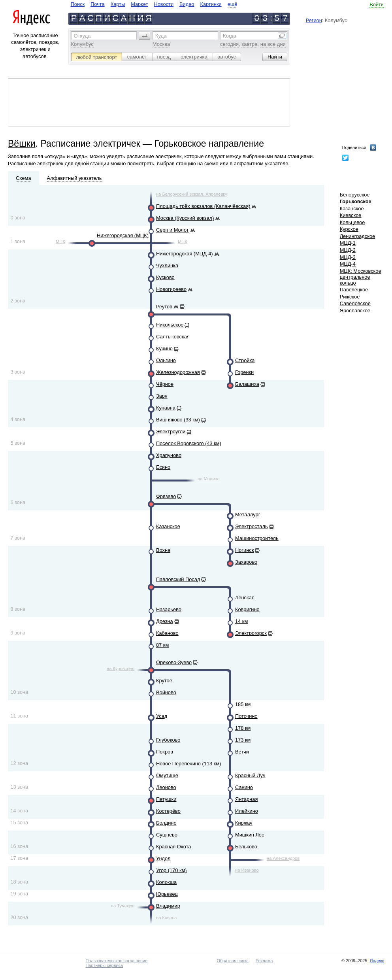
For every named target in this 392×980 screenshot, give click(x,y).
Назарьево (169, 609)
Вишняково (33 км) (178, 420)
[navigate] (154, 4)
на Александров (283, 858)
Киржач (244, 823)
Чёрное (165, 384)
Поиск (78, 4)
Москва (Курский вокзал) (185, 218)
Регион (314, 20)
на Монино (209, 479)
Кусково (165, 277)
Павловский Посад (178, 579)
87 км (162, 645)
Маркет (139, 4)
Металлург (248, 515)
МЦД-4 (348, 264)
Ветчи (242, 752)
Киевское (351, 215)
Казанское (168, 526)
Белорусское (355, 195)
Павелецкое (354, 290)
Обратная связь (233, 961)
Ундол (163, 858)
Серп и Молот (172, 230)
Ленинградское (358, 236)
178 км (243, 728)
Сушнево (167, 835)
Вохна (163, 550)
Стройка (245, 360)
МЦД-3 (348, 257)
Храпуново (169, 455)
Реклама (264, 961)
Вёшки (22, 144)
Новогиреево (171, 289)
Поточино (246, 716)
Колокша (166, 882)
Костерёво (168, 811)
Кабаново (167, 633)
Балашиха (247, 384)
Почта (98, 4)
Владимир (168, 906)
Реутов (164, 307)
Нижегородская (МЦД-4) (185, 254)
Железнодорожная (178, 372)
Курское (349, 229)
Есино (163, 467)
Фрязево (166, 496)
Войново (166, 692)
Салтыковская (173, 337)
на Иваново (247, 870)
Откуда (82, 36)
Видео (187, 4)
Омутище (167, 775)
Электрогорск (251, 633)
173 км (243, 740)
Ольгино (166, 360)
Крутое (164, 681)
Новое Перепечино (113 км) (188, 764)
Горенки (244, 372)
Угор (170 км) (171, 870)
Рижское (350, 297)
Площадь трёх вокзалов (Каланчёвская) (203, 206)
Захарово (246, 562)
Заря (162, 396)
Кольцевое (352, 222)
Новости (164, 4)
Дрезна (165, 621)
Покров (165, 752)
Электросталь (252, 526)
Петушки (166, 799)
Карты (118, 4)
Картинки (211, 4)
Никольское (170, 325)
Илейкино (247, 811)
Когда (230, 36)
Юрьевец (167, 894)
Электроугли (171, 431)
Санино (244, 787)
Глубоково (168, 740)
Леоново (166, 787)
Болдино (166, 823)
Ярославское (355, 311)
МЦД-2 (348, 250)
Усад (162, 716)
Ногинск (244, 550)
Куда (161, 36)
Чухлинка (167, 265)
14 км (241, 621)
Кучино (164, 348)
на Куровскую (121, 668)
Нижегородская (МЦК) (123, 235)
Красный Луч (250, 775)
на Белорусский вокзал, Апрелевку (192, 194)
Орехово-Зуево (174, 662)
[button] (145, 36)
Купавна (166, 408)
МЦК (60, 242)
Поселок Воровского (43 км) (189, 443)
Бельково (246, 847)
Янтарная (246, 799)
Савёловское (355, 303)
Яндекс (377, 961)
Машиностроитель (257, 538)
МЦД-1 (348, 243)
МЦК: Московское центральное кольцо (361, 277)
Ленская (245, 598)
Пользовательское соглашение (117, 961)
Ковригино (247, 609)
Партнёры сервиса (104, 965)
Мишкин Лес (250, 835)
